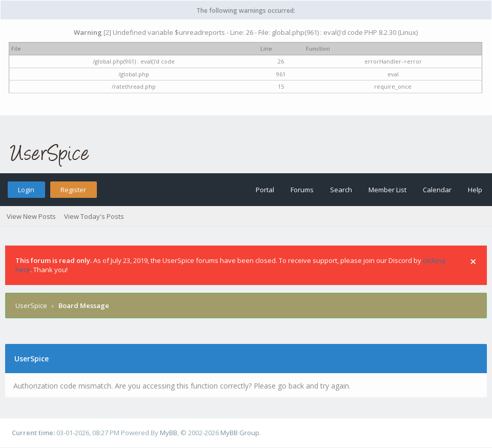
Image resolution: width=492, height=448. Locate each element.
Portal (265, 190)
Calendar (437, 190)
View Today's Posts (94, 216)
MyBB (169, 433)
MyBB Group (240, 433)
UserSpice (31, 306)
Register (73, 190)
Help (475, 190)
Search (341, 190)
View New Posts (31, 216)
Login (26, 190)
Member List (387, 190)
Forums (302, 190)
